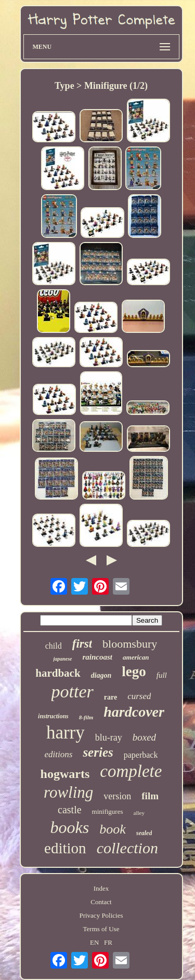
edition (65, 848)
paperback (141, 755)
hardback (58, 673)
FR (108, 942)
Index (101, 888)
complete (131, 771)
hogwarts (65, 774)
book (113, 829)
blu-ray (109, 737)
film (150, 796)
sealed (144, 833)
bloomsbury (130, 644)
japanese (62, 659)
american (136, 657)
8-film (86, 717)
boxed (144, 737)
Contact (101, 902)
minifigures (108, 811)
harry (66, 733)
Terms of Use (101, 929)
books (70, 827)
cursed (139, 696)
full (162, 675)
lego (134, 672)
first (82, 644)
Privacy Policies (101, 915)
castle (70, 810)
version (117, 796)
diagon (101, 675)
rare (110, 697)
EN (94, 942)
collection (127, 848)
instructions (53, 716)
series (98, 752)
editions (59, 754)
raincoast (98, 657)
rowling (68, 792)
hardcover (134, 712)
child (54, 646)
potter (73, 692)
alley (139, 813)
